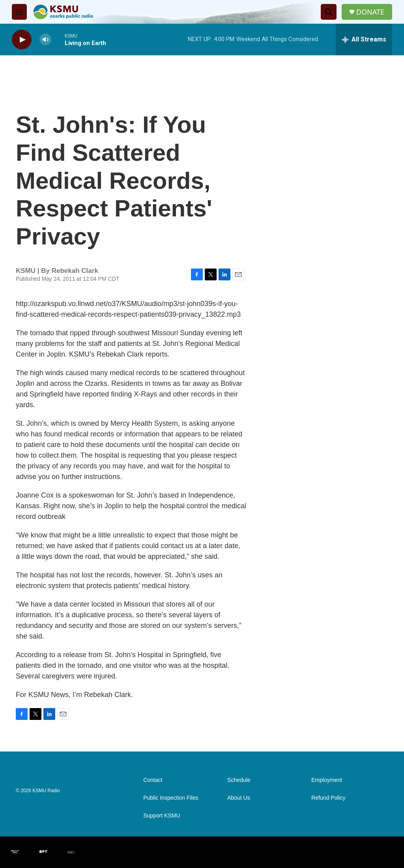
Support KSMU (162, 816)
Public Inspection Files (171, 798)
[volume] (45, 40)
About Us (239, 798)
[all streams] (364, 39)
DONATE (370, 12)
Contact (153, 780)
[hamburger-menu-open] (19, 12)
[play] (22, 40)
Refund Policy (328, 798)
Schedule (239, 780)
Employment (327, 780)
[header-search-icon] (329, 12)
